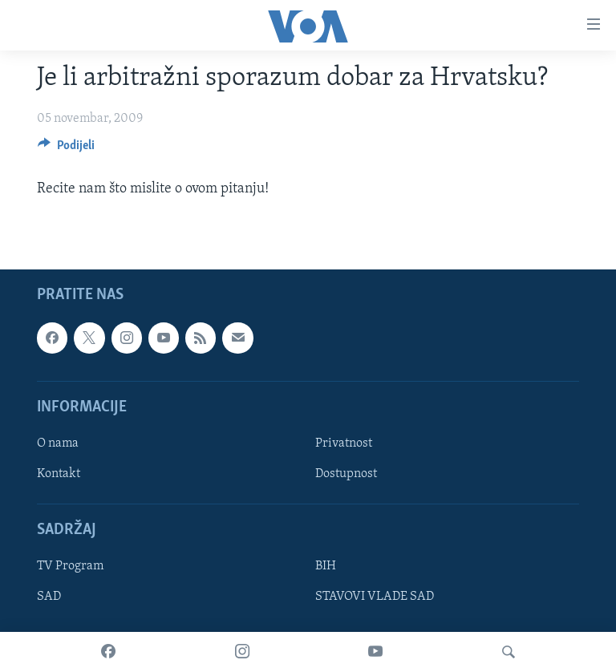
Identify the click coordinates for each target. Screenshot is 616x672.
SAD (49, 597)
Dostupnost (346, 474)
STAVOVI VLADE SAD (375, 597)
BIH (326, 567)
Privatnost (344, 443)
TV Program (70, 567)
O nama (58, 443)
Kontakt (59, 474)
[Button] (66, 149)
